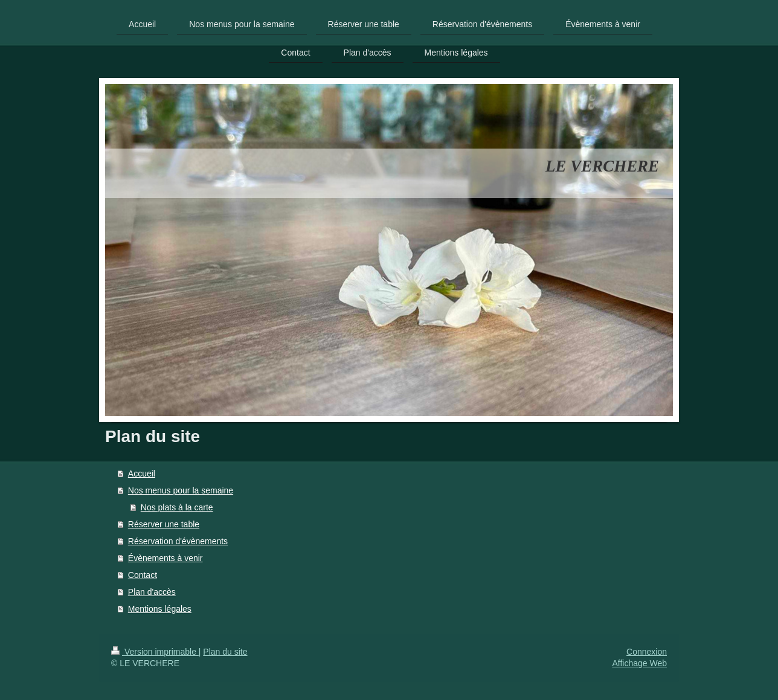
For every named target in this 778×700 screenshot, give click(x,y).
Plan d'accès (152, 592)
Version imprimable (155, 652)
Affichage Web (639, 663)
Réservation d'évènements (178, 541)
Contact (143, 575)
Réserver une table (164, 524)
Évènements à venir (166, 558)
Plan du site (225, 652)
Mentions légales (160, 609)
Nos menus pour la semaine (181, 490)
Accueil (142, 474)
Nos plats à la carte (177, 507)
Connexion (647, 652)
